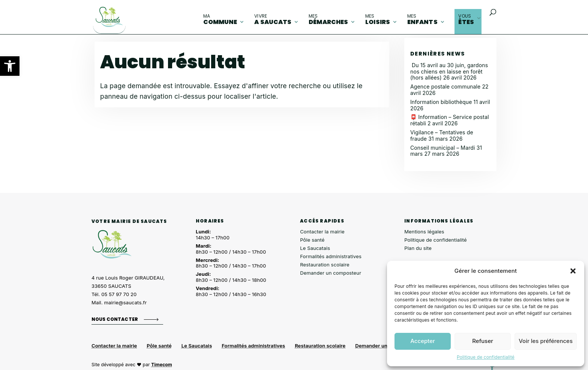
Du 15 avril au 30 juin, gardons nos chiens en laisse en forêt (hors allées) (449, 71)
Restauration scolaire (325, 265)
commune (220, 20)
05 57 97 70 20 (119, 294)
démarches (328, 20)
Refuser (483, 341)
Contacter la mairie (322, 232)
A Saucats (273, 20)
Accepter (423, 341)
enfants (422, 20)
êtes (466, 20)
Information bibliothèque (441, 102)
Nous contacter (115, 319)
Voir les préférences (546, 341)
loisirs (378, 20)
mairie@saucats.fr (126, 302)
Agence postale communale (445, 86)
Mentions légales (424, 232)
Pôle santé (312, 240)
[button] (10, 66)
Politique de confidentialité (486, 357)
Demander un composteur (331, 273)
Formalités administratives (331, 256)
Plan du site (418, 248)
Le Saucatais (315, 248)
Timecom (162, 365)
